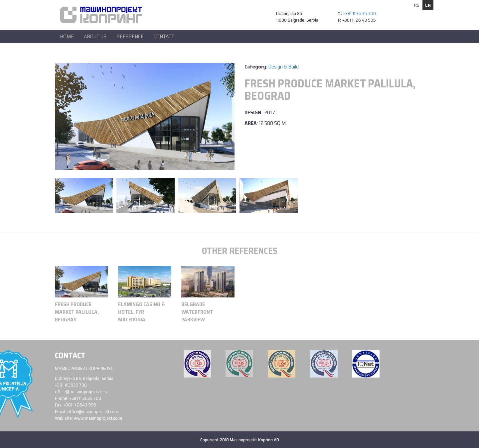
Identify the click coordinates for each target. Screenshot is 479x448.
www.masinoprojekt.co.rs (98, 418)
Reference (130, 36)
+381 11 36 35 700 (359, 13)
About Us (95, 36)
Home (67, 36)
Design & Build (283, 67)
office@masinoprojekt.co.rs (81, 392)
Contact (164, 36)
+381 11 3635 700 (71, 385)
